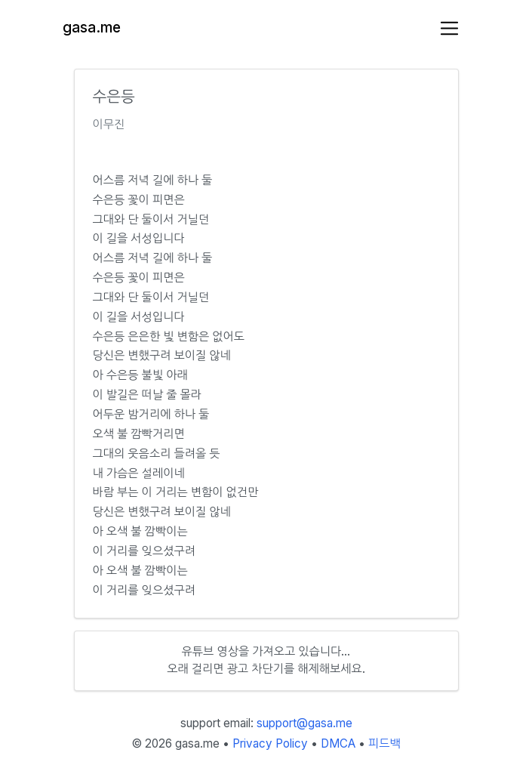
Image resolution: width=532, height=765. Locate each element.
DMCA (338, 743)
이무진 (109, 124)
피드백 (384, 743)
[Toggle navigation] (449, 28)
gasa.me (92, 28)
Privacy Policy (270, 743)
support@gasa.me (304, 723)
